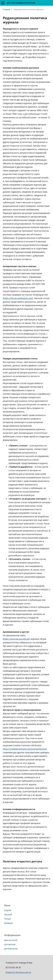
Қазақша (9, 923)
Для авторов (10, 944)
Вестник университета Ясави (21, 3)
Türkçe (7, 919)
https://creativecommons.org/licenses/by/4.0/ (25, 749)
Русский (8, 915)
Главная (6, 9)
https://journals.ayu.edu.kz (16, 639)
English (8, 910)
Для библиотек (11, 949)
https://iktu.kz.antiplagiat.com (18, 298)
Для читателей (11, 940)
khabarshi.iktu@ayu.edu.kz (18, 972)
